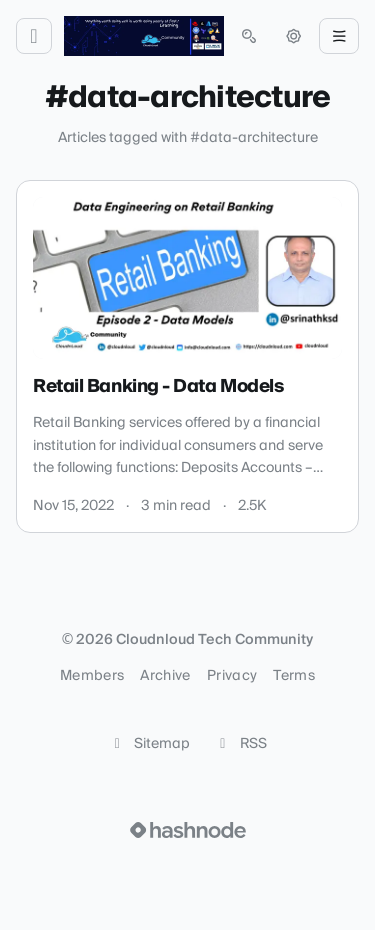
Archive (165, 676)
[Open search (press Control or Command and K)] (249, 36)
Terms (294, 676)
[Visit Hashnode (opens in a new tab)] (188, 830)
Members (92, 676)
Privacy (232, 676)
